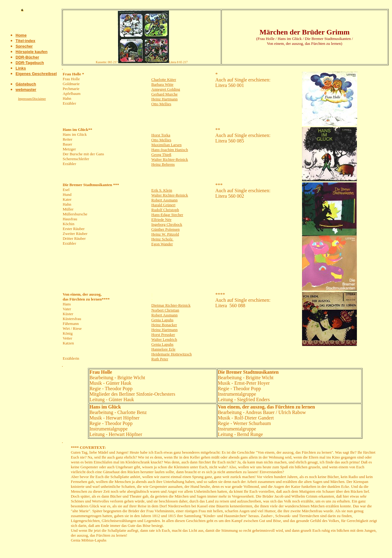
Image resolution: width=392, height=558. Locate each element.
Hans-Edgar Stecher (167, 215)
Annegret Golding (166, 89)
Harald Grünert (163, 205)
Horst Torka (161, 135)
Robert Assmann (164, 200)
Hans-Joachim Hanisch (170, 150)
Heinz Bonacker (164, 325)
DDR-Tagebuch (30, 63)
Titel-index (25, 41)
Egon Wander (162, 244)
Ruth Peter (160, 359)
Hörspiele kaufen (32, 52)
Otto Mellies (161, 104)
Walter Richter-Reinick (170, 159)
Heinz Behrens (163, 164)
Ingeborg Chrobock (167, 224)
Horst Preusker (163, 335)
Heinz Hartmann (164, 99)
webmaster (26, 90)
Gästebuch (26, 84)
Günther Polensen (165, 229)
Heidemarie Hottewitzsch (171, 354)
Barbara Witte (162, 84)
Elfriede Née (161, 220)
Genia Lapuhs (162, 320)
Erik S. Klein (162, 190)
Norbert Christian (165, 310)
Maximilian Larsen (166, 145)
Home (21, 35)
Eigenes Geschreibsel (36, 74)
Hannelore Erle (163, 349)
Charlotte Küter (164, 79)
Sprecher (24, 46)
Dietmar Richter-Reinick (171, 305)
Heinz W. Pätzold (165, 234)
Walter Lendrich (164, 339)
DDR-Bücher (27, 57)
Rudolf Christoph (165, 210)
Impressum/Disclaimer (32, 99)
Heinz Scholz (162, 239)
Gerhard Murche (164, 94)
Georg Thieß (161, 155)
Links (21, 68)
